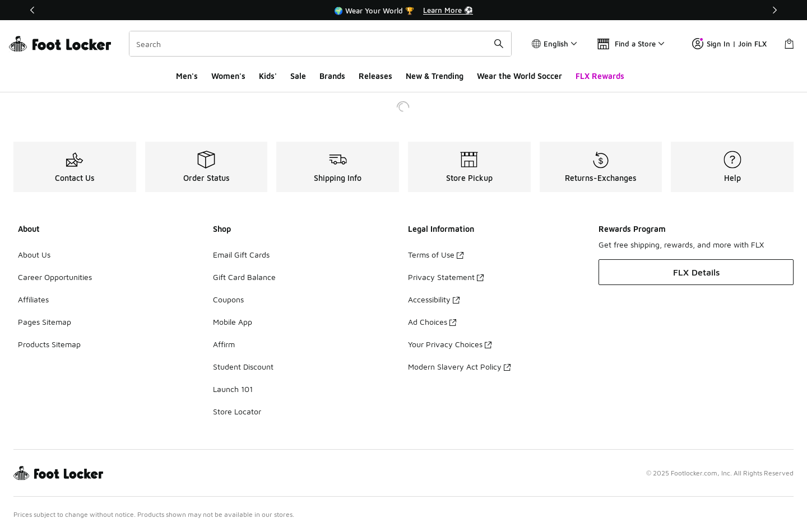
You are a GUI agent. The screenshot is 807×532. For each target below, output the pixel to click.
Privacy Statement (446, 277)
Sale (298, 76)
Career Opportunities (55, 277)
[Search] (320, 44)
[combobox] (320, 44)
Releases (375, 76)
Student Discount (243, 367)
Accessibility (434, 299)
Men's (187, 76)
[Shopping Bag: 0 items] (789, 44)
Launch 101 (233, 389)
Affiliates (33, 299)
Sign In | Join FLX (729, 44)
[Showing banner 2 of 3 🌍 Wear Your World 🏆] (403, 10)
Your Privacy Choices (450, 344)
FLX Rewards (600, 76)
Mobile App (233, 322)
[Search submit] (499, 44)
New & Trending (435, 76)
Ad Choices (432, 322)
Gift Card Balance (244, 277)
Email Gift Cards (241, 255)
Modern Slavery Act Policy (459, 367)
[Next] (774, 10)
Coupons (228, 299)
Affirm (224, 344)
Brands (332, 76)
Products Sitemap (49, 344)
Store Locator (237, 411)
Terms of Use (436, 255)
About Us (34, 255)
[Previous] (33, 10)
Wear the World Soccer (520, 76)
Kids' (268, 76)
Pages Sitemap (45, 322)
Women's (228, 76)
